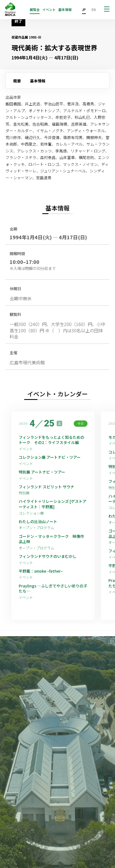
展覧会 (35, 10)
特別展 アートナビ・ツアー (44, 472)
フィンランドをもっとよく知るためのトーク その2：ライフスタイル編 (51, 440)
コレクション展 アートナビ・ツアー (52, 457)
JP (84, 9)
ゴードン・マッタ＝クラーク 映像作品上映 (51, 539)
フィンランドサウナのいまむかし (48, 556)
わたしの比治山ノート (38, 522)
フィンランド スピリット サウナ (46, 487)
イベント (49, 10)
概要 (17, 81)
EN (94, 9)
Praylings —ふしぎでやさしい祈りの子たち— (53, 589)
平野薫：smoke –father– (41, 571)
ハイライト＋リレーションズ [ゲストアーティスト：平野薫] (53, 504)
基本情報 (65, 10)
